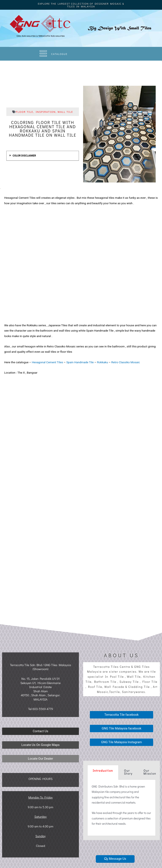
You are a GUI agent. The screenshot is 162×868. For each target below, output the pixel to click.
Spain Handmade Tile (80, 362)
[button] (40, 731)
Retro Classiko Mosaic (126, 362)
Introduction (103, 771)
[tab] (43, 156)
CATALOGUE (60, 54)
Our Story (128, 772)
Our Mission (150, 772)
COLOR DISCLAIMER (24, 156)
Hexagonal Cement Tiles (47, 362)
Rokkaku (103, 362)
